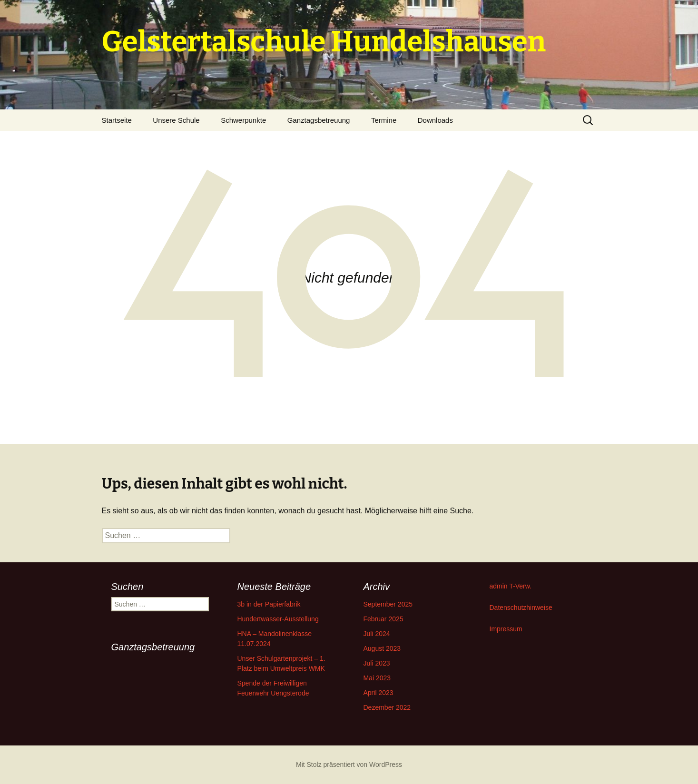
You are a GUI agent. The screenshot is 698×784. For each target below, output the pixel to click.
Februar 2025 (383, 619)
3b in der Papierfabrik (269, 604)
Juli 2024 (377, 634)
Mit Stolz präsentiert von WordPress (349, 764)
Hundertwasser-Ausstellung (278, 619)
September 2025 (388, 604)
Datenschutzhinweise (521, 608)
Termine (384, 120)
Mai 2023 (377, 678)
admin (499, 586)
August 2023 (382, 648)
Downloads (435, 120)
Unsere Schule (176, 120)
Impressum (506, 629)
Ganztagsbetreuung (319, 120)
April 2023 (378, 693)
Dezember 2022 (387, 707)
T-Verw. (520, 586)
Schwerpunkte (243, 120)
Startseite (117, 120)
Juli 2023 (377, 663)
